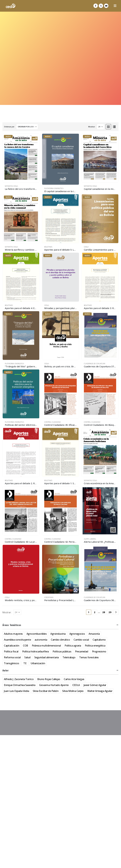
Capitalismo (99, 640)
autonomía (41, 640)
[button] (115, 6)
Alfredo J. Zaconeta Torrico (19, 679)
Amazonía (94, 634)
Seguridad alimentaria (47, 657)
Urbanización (38, 663)
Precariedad (82, 651)
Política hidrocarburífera (35, 651)
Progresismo (99, 651)
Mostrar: (92, 127)
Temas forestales (89, 657)
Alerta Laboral (90, 539)
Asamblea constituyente (17, 640)
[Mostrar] (100, 127)
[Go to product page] (21, 158)
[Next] (116, 612)
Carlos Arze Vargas (74, 679)
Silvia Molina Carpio (73, 691)
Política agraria (73, 646)
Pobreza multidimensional (46, 646)
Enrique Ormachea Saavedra (20, 685)
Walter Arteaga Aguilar (100, 691)
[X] (101, 6)
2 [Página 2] (95, 612)
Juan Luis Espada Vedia (16, 691)
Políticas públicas (62, 651)
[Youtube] (106, 6)
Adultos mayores (13, 634)
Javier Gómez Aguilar (95, 685)
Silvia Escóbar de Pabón (46, 691)
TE (25, 663)
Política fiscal (11, 651)
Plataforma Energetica (54, 188)
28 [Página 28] (104, 612)
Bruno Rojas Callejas (49, 679)
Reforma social (12, 657)
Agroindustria (58, 634)
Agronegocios (77, 634)
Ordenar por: (9, 127)
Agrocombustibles (37, 634)
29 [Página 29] (110, 612)
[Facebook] (96, 6)
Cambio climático (60, 640)
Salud (27, 657)
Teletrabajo (69, 657)
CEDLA (86, 247)
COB (25, 646)
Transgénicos (11, 663)
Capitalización (12, 646)
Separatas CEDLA (11, 186)
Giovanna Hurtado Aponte (54, 685)
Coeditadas (49, 597)
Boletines (48, 247)
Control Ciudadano (52, 422)
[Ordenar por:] (27, 127)
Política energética (95, 646)
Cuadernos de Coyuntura (95, 364)
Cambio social (81, 640)
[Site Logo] (10, 6)
